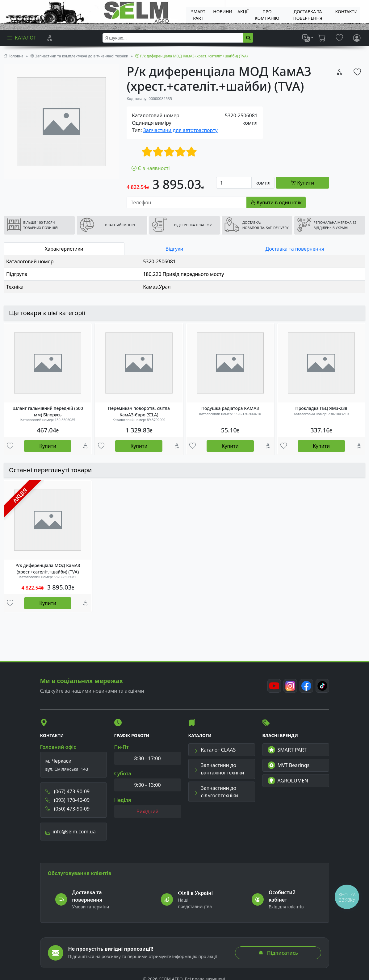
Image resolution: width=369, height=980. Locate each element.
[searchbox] (173, 38)
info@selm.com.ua (71, 832)
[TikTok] (322, 686)
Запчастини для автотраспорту (180, 130)
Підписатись (278, 953)
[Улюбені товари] (10, 446)
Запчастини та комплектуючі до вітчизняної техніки (82, 56)
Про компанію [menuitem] (267, 15)
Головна (16, 56)
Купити (48, 446)
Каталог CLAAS (215, 750)
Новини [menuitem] (223, 12)
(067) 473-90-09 (68, 791)
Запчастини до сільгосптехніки (216, 792)
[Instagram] (290, 686)
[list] (308, 38)
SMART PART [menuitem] (198, 15)
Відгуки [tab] (174, 249)
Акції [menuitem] (243, 12)
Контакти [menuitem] (346, 12)
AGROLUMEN (288, 781)
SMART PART (287, 750)
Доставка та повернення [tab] (295, 249)
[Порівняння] (50, 38)
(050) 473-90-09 (68, 809)
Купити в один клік (276, 202)
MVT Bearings (289, 765)
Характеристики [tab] (64, 249)
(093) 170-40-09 (68, 800)
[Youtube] (274, 686)
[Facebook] (306, 686)
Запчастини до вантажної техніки (219, 769)
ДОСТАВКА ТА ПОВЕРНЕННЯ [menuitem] (308, 15)
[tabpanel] (184, 274)
